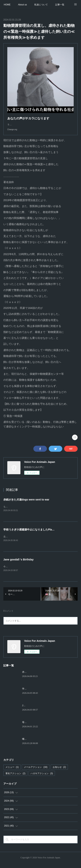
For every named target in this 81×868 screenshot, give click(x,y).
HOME (7, 5)
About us (22, 5)
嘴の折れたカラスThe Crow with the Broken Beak (47, 743)
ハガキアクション (42, 778)
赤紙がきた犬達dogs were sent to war (26, 503)
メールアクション (36, 772)
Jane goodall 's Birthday (18, 564)
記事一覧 (60, 5)
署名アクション (15, 778)
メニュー (12, 772)
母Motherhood (29, 727)
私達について (41, 5)
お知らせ (59, 772)
